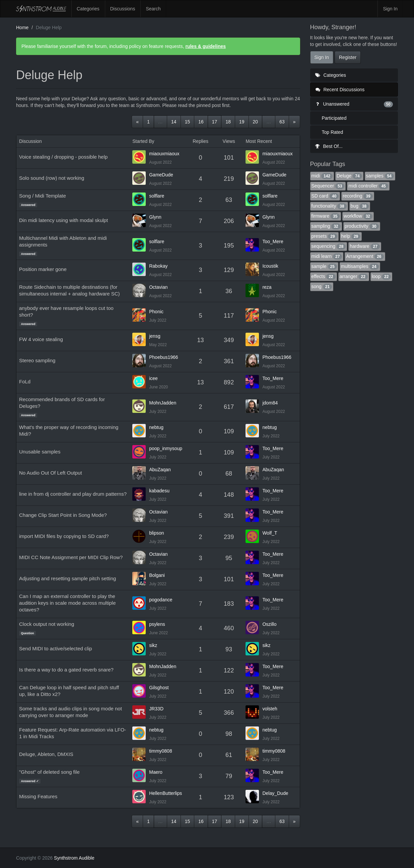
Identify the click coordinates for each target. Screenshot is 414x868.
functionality (329, 206)
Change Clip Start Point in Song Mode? (63, 515)
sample (324, 266)
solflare (157, 196)
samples (380, 176)
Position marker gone (43, 269)
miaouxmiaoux (164, 154)
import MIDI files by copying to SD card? (64, 536)
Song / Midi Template (43, 196)
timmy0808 (160, 751)
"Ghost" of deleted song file (49, 772)
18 (228, 122)
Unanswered (354, 104)
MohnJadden (163, 403)
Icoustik (270, 266)
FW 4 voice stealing (41, 339)
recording (358, 196)
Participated (334, 118)
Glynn (155, 217)
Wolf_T (270, 533)
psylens (157, 624)
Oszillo (269, 624)
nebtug (156, 427)
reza (267, 287)
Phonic (156, 312)
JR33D (156, 709)
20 (256, 122)
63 (282, 122)
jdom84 (270, 403)
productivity (362, 226)
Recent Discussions (340, 90)
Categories (88, 9)
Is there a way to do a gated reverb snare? (66, 670)
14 (174, 122)
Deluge (349, 176)
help (351, 236)
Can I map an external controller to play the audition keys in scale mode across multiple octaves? (67, 603)
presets (324, 236)
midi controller (368, 186)
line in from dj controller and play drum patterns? (73, 494)
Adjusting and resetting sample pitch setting (67, 578)
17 (215, 122)
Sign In (390, 9)
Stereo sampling (37, 360)
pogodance (161, 600)
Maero (156, 772)
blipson (156, 533)
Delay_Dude (275, 793)
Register (348, 57)
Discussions (123, 9)
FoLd (25, 382)
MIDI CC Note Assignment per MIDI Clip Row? (71, 557)
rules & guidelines (205, 46)
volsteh (270, 709)
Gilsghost (159, 688)
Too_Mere (273, 241)
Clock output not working (47, 624)
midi (322, 176)
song (322, 286)
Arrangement (365, 256)
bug (360, 206)
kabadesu (159, 491)
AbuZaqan (160, 470)
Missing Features (38, 796)
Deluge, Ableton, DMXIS (46, 754)
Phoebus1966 (163, 357)
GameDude (161, 175)
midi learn (327, 256)
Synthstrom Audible (41, 9)
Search (153, 9)
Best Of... (329, 146)
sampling (326, 226)
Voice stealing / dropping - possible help (63, 157)
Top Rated (333, 132)
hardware (365, 246)
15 (188, 122)
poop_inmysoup (166, 448)
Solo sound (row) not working (52, 178)
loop (382, 276)
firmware (326, 216)
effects (324, 276)
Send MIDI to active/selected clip (56, 648)
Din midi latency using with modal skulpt (63, 220)
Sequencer (328, 186)
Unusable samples (40, 452)
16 (201, 122)
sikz (153, 645)
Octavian (158, 287)
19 (242, 122)
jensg (155, 336)
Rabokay (158, 266)
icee (153, 378)
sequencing (329, 246)
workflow (358, 216)
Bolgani (157, 575)
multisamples (360, 266)
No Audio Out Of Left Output (51, 473)
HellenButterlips (165, 793)
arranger (354, 276)
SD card (325, 196)
